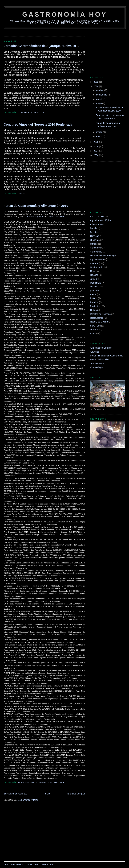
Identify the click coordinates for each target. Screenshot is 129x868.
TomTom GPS (97, 364)
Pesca (93, 294)
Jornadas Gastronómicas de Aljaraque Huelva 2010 (42, 46)
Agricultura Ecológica (101, 220)
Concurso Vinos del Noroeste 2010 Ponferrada (38, 124)
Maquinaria (96, 283)
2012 (96, 82)
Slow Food (95, 326)
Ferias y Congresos (34, 217)
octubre (100, 90)
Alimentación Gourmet (101, 348)
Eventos (39, 112)
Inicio (47, 794)
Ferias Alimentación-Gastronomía (107, 356)
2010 (96, 86)
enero (99, 136)
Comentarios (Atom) (28, 800)
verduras (94, 330)
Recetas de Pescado (100, 314)
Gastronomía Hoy (65, 14)
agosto (100, 99)
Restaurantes (97, 318)
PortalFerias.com (56, 217)
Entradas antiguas (76, 794)
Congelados (96, 252)
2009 (96, 142)
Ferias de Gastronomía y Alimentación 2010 (36, 206)
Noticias (94, 287)
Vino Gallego (96, 367)
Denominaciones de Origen (104, 256)
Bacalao (94, 228)
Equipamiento (97, 259)
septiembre (102, 95)
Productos (95, 306)
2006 (96, 155)
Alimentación (26, 782)
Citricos (94, 244)
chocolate (95, 240)
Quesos (94, 310)
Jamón (93, 279)
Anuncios (95, 352)
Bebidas (94, 232)
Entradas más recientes (15, 794)
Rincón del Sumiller (100, 360)
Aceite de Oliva (98, 217)
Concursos (25, 112)
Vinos (21, 194)
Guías (93, 271)
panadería (95, 291)
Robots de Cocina (99, 322)
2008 (96, 146)
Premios (94, 302)
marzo (100, 132)
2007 (96, 151)
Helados (94, 275)
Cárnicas (95, 236)
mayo (99, 103)
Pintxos (94, 298)
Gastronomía (56, 782)
